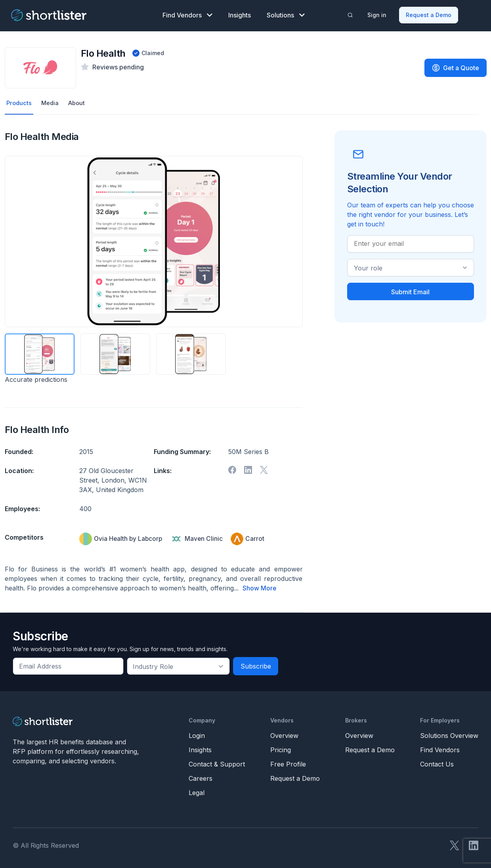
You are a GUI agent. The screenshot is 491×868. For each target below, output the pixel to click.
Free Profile (288, 763)
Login (197, 734)
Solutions (286, 14)
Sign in (377, 14)
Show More (260, 587)
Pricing (281, 749)
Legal (197, 791)
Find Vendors (187, 14)
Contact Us (437, 763)
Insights (240, 14)
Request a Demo (429, 14)
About (80, 102)
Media (52, 102)
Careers (201, 777)
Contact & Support (217, 763)
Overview (284, 734)
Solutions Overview (449, 734)
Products (20, 102)
